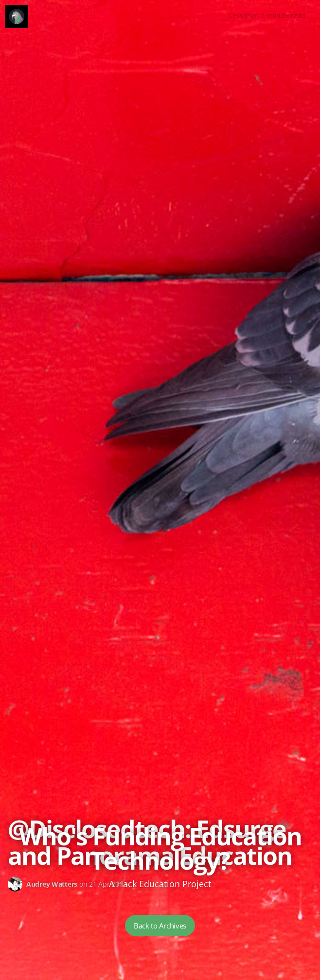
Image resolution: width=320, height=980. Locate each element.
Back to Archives (160, 926)
